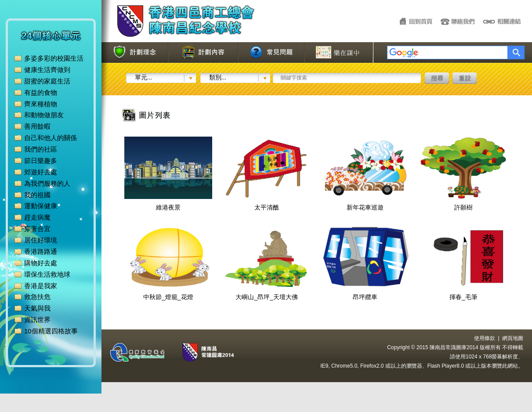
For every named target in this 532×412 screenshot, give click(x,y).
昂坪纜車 (365, 293)
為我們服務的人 (47, 183)
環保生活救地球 (47, 274)
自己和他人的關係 (51, 138)
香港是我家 (41, 286)
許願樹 (463, 204)
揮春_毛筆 (463, 293)
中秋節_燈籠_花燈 (168, 293)
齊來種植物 (41, 104)
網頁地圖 (513, 338)
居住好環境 (41, 240)
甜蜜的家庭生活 (47, 81)
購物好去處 (41, 263)
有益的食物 (41, 92)
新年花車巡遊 (365, 204)
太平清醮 (267, 204)
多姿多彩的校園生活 (54, 58)
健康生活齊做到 (47, 70)
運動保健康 (41, 206)
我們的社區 (41, 149)
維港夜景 (168, 204)
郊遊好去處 (41, 172)
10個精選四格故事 (51, 331)
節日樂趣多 (41, 161)
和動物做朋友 (44, 115)
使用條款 (485, 338)
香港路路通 (41, 251)
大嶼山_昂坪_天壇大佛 (267, 293)
